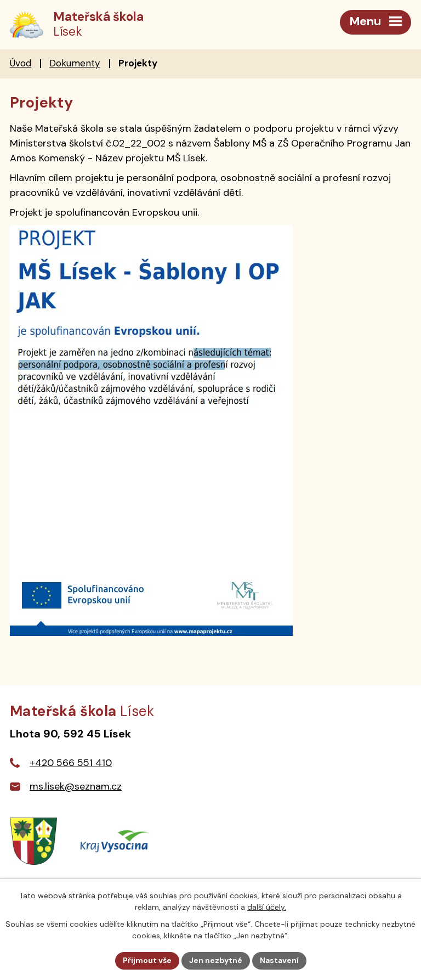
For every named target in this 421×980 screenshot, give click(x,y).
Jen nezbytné (216, 960)
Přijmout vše (147, 960)
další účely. (267, 907)
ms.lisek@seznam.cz (76, 786)
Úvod (21, 63)
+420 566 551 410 (71, 763)
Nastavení (279, 960)
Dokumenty (75, 63)
